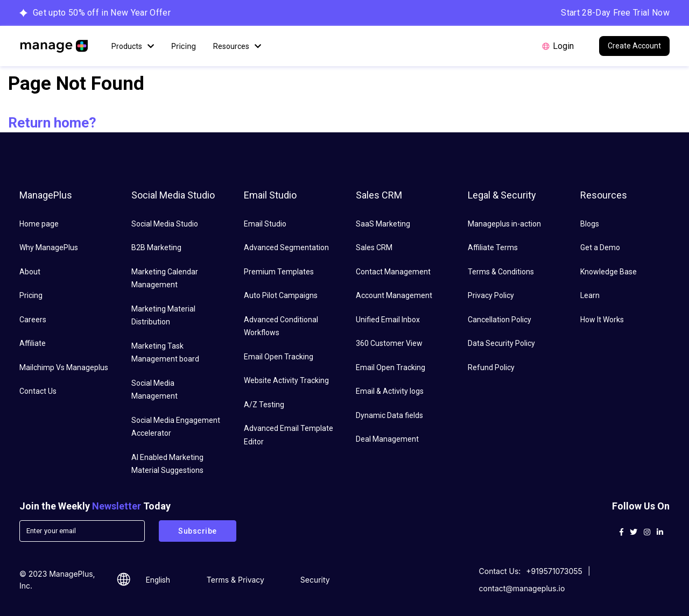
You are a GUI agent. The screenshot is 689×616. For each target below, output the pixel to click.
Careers (33, 320)
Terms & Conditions (501, 272)
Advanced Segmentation (286, 247)
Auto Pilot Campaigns (281, 295)
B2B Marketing (156, 247)
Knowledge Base (609, 272)
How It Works (602, 320)
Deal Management (387, 439)
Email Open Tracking (279, 357)
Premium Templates (279, 272)
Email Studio (265, 224)
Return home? (52, 123)
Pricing (184, 46)
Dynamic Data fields (389, 415)
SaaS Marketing (383, 224)
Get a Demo (600, 247)
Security (315, 580)
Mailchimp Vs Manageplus (64, 367)
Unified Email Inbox (388, 320)
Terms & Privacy (235, 580)
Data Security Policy (501, 343)
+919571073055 (554, 571)
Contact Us (38, 391)
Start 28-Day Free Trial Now (615, 13)
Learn (590, 295)
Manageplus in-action (504, 224)
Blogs (590, 224)
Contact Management (393, 272)
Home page (39, 224)
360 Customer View (389, 343)
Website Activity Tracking (286, 380)
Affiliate (33, 343)
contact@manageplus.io (522, 588)
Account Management (394, 295)
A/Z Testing (264, 405)
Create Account (634, 46)
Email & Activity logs (390, 391)
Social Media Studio (165, 224)
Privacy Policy (491, 295)
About (30, 272)
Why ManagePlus (49, 247)
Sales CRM (374, 247)
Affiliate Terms (493, 247)
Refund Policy (491, 367)
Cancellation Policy (500, 320)
